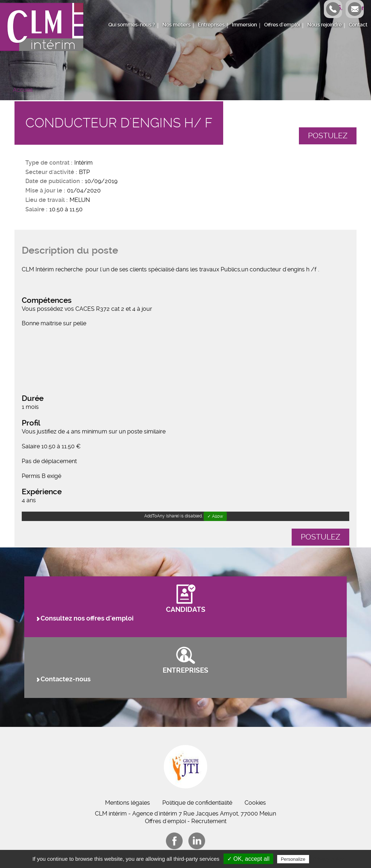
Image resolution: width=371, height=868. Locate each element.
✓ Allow (215, 516)
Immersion (244, 25)
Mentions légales (128, 803)
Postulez (328, 136)
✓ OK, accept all (248, 859)
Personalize (293, 859)
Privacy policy (328, 859)
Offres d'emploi (282, 25)
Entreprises (211, 25)
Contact (358, 25)
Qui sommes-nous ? (132, 25)
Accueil (23, 90)
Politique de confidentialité (197, 803)
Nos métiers (176, 25)
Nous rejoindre (324, 25)
